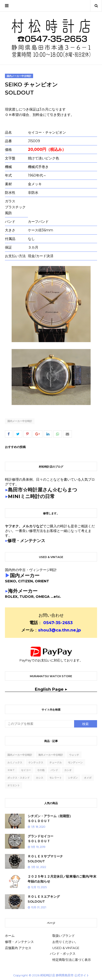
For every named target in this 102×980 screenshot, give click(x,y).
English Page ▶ (51, 689)
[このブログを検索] (40, 724)
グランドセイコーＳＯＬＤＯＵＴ (41, 839)
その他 (41, 770)
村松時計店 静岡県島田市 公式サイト (65, 975)
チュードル (56, 763)
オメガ (88, 778)
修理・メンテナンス (19, 942)
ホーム (10, 936)
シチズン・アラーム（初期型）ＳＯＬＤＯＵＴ (50, 818)
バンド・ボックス (63, 953)
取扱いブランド (64, 936)
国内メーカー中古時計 (20, 421)
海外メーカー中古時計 (51, 755)
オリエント (14, 785)
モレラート (56, 778)
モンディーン (75, 763)
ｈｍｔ (11, 770)
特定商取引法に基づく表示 (72, 960)
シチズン (73, 778)
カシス (40, 778)
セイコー (26, 770)
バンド (54, 770)
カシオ (68, 770)
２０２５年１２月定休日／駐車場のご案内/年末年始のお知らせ (62, 879)
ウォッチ (74, 755)
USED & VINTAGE (66, 948)
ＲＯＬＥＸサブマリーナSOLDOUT (45, 859)
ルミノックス (15, 763)
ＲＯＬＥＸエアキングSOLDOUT (44, 899)
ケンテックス (36, 763)
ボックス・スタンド (19, 778)
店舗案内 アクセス (18, 948)
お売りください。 (65, 942)
